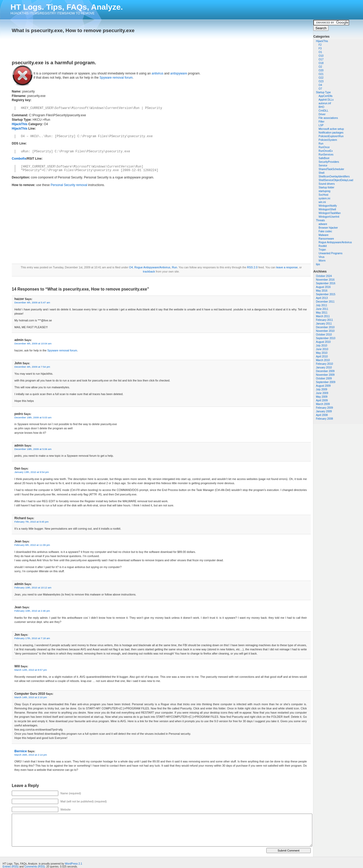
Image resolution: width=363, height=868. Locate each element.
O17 (321, 59)
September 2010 (326, 338)
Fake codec (325, 231)
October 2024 (324, 276)
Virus (322, 257)
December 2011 (325, 302)
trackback (149, 271)
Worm (322, 261)
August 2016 (323, 287)
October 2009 (324, 378)
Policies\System (328, 140)
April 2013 (322, 298)
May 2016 (322, 291)
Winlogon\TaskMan (330, 213)
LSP (321, 125)
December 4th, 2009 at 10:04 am (33, 343)
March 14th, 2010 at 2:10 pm (31, 697)
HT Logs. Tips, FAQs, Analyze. (67, 7)
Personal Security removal (69, 185)
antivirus (157, 73)
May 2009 (322, 397)
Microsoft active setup (331, 129)
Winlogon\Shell (327, 209)
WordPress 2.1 (73, 864)
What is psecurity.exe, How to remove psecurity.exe (73, 30)
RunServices (326, 155)
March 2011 (323, 316)
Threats (320, 220)
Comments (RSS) (34, 867)
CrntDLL (323, 111)
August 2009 (323, 386)
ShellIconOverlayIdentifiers (334, 177)
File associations (328, 118)
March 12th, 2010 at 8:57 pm (31, 670)
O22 (321, 78)
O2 (320, 67)
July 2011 (322, 305)
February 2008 (324, 419)
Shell (321, 173)
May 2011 (322, 313)
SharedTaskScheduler (331, 169)
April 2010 (322, 357)
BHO (321, 107)
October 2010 (324, 335)
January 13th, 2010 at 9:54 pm (32, 472)
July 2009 (322, 389)
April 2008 (322, 415)
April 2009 (322, 400)
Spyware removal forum (116, 78)
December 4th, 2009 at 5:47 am (32, 302)
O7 (320, 89)
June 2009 (322, 393)
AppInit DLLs (326, 100)
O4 (320, 85)
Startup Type (323, 92)
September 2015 (326, 294)
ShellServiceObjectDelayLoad (336, 180)
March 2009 (323, 404)
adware (323, 224)
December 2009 (325, 371)
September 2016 (326, 283)
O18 (321, 63)
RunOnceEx (326, 151)
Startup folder (326, 187)
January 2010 (324, 368)
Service (323, 166)
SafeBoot (324, 158)
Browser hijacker (328, 228)
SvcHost (323, 195)
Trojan (322, 250)
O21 (321, 74)
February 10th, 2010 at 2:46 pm (32, 611)
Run (321, 144)
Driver (322, 114)
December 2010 (325, 327)
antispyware (179, 73)
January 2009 (324, 411)
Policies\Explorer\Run (331, 136)
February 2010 (324, 364)
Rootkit (323, 246)
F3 (320, 48)
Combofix (19, 159)
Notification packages (331, 133)
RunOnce (324, 147)
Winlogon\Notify (328, 206)
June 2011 (322, 309)
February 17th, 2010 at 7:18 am (32, 638)
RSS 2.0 (252, 267)
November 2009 (325, 375)
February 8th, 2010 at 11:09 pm (32, 545)
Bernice (21, 751)
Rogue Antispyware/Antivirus (335, 242)
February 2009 (324, 408)
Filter (321, 122)
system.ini (324, 198)
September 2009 (326, 382)
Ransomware (326, 239)
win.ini (322, 202)
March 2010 (323, 360)
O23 (321, 81)
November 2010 (325, 331)
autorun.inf (325, 103)
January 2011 (324, 324)
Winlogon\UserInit (329, 217)
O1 (320, 52)
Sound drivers (327, 184)
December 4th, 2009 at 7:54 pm (32, 367)
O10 (321, 56)
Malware (324, 235)
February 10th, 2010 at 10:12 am (33, 588)
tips (318, 264)
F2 (320, 45)
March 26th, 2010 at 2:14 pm (31, 755)
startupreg (324, 191)
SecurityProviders (329, 162)
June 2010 (322, 349)
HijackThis (322, 41)
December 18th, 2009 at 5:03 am (33, 417)
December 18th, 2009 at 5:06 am (33, 449)
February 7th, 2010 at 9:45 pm (31, 522)
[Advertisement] (73, 45)
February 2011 (324, 320)
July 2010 (322, 346)
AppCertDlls (325, 96)
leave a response (287, 267)
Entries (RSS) (11, 867)
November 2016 (325, 280)
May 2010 (322, 353)
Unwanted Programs (330, 253)
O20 (321, 70)
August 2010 (323, 342)
